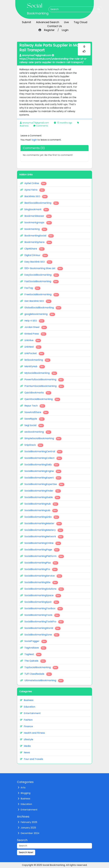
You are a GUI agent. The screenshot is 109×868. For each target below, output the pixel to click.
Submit (27, 22)
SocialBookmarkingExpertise (42, 484)
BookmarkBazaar (36, 216)
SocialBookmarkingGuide (40, 497)
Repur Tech (33, 406)
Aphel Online (33, 183)
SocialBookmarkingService (41, 576)
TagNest (31, 654)
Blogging (26, 793)
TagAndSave (33, 648)
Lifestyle (27, 739)
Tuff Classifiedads (36, 674)
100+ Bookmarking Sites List (41, 268)
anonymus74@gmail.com (36, 123)
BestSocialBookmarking (39, 203)
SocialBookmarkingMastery (42, 530)
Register (49, 30)
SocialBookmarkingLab (39, 510)
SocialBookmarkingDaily (40, 465)
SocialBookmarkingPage (40, 550)
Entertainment (30, 713)
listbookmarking (35, 360)
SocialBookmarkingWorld (40, 628)
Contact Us (55, 26)
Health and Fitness (32, 733)
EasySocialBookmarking (39, 275)
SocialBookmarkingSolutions (42, 589)
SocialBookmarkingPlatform (42, 556)
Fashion (26, 720)
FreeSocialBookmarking (39, 295)
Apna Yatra (32, 190)
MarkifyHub (32, 366)
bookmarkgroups (36, 223)
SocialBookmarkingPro (39, 569)
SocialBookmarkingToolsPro (42, 622)
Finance (26, 726)
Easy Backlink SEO (36, 262)
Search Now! (26, 852)
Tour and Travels (32, 759)
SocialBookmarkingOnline (40, 543)
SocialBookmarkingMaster (41, 523)
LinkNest (31, 347)
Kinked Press (33, 334)
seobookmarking (36, 432)
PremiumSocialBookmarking (42, 386)
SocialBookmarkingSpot (40, 602)
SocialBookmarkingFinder (40, 491)
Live (66, 22)
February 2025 (29, 822)
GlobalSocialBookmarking (41, 308)
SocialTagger (33, 641)
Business (24, 126)
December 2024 (30, 833)
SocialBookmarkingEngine (41, 471)
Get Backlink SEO (36, 301)
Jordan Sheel (33, 327)
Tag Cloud (80, 22)
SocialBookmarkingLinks (40, 517)
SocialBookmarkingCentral (41, 452)
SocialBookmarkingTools (40, 615)
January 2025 (28, 828)
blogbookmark (34, 209)
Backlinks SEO (34, 196)
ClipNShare (32, 249)
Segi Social (32, 425)
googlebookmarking (37, 314)
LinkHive (30, 340)
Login (65, 30)
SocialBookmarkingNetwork (42, 537)
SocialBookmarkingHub (39, 504)
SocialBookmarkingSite (39, 582)
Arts (23, 788)
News (25, 753)
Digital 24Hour (34, 255)
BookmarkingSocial (37, 236)
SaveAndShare (34, 412)
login (34, 140)
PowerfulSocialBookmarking (42, 380)
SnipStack (32, 445)
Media (25, 746)
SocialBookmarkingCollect (41, 458)
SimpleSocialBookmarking (41, 438)
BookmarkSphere (36, 242)
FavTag (30, 288)
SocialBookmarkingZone (40, 635)
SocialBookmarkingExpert (41, 478)
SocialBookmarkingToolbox (41, 609)
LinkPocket (32, 353)
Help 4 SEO (32, 321)
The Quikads (33, 661)
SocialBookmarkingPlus (39, 563)
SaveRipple (32, 419)
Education (28, 707)
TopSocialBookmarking (39, 667)
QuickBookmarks (36, 393)
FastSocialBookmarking (39, 281)
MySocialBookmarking (39, 373)
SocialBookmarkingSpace (40, 595)
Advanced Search (48, 22)
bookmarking (34, 229)
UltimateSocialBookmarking (42, 680)
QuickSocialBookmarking (40, 399)
